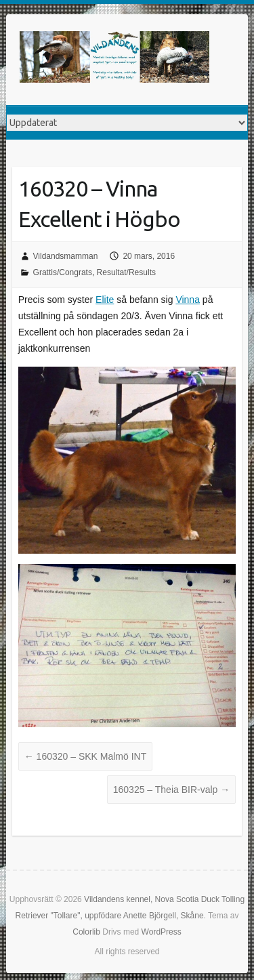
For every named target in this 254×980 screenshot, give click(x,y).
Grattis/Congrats (63, 272)
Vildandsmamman (66, 256)
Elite (105, 300)
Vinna (188, 300)
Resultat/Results (126, 272)
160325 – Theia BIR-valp (172, 790)
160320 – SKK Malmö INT (86, 756)
